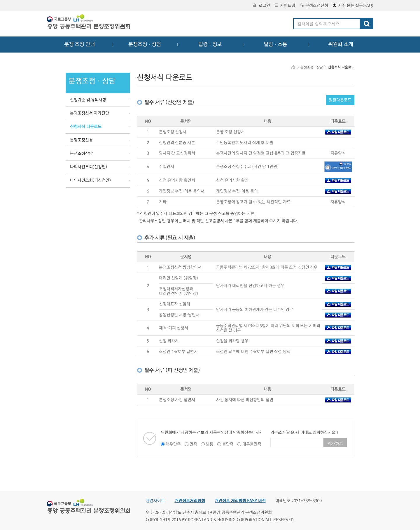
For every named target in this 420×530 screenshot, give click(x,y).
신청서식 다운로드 (86, 127)
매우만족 (173, 444)
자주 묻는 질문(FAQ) (353, 6)
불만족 (228, 444)
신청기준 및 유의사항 (88, 100)
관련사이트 (155, 501)
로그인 (262, 6)
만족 (193, 444)
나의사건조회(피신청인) (90, 180)
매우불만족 (252, 444)
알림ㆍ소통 (275, 44)
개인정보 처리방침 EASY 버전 (240, 501)
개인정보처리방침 (190, 501)
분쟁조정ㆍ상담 (145, 44)
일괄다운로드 (340, 100)
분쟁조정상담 (81, 154)
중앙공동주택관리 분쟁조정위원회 (89, 22)
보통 (210, 444)
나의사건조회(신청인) (89, 167)
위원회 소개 (341, 44)
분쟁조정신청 (314, 6)
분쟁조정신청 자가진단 (90, 113)
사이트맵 (285, 6)
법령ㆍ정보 (210, 44)
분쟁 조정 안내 (79, 44)
